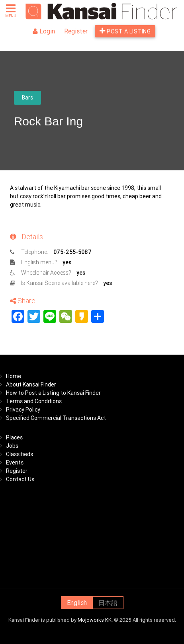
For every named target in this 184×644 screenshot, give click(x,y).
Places (14, 437)
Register (76, 31)
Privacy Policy (23, 410)
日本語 (108, 603)
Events (15, 463)
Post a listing (125, 31)
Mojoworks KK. (95, 620)
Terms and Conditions (34, 401)
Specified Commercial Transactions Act (56, 418)
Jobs (12, 446)
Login (44, 31)
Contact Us (20, 479)
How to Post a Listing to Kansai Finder (53, 393)
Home (14, 376)
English (77, 603)
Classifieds (20, 454)
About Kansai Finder (31, 384)
